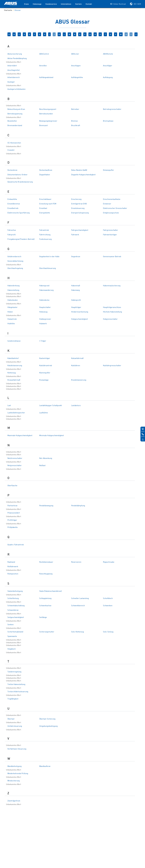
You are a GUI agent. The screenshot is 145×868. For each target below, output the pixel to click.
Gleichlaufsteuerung (48, 268)
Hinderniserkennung (80, 312)
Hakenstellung (13, 290)
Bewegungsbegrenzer (48, 121)
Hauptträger (76, 307)
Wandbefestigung (14, 766)
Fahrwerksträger (110, 235)
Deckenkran (12, 170)
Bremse (74, 121)
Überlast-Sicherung (47, 719)
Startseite (8, 10)
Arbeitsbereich (14, 77)
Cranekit (11, 150)
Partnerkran (12, 506)
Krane (26, 4)
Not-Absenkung (46, 458)
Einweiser (107, 204)
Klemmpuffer (45, 373)
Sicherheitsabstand (15, 632)
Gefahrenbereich (14, 257)
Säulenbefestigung (15, 591)
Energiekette (45, 213)
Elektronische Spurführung (19, 213)
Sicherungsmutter (47, 632)
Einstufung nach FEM (48, 204)
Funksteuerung (45, 239)
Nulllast (42, 466)
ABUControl (44, 54)
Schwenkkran (13, 610)
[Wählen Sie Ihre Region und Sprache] (135, 4)
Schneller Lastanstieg (80, 598)
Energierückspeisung (80, 213)
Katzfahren (76, 366)
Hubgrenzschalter (110, 319)
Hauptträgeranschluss (112, 307)
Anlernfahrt (12, 66)
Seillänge (43, 617)
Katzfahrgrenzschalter (112, 366)
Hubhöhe (11, 324)
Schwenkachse (45, 606)
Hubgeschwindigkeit (79, 319)
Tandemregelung (14, 672)
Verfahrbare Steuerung (17, 749)
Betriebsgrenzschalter (112, 109)
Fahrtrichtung (45, 235)
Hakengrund (44, 286)
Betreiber (75, 109)
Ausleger (11, 82)
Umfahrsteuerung (15, 726)
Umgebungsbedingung (48, 726)
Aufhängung (108, 77)
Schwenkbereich (78, 606)
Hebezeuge (37, 4)
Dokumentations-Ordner (17, 175)
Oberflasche (12, 486)
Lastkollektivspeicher (16, 413)
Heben (10, 312)
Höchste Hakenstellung (112, 312)
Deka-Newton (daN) (79, 170)
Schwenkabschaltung (16, 606)
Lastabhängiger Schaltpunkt (51, 406)
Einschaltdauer (45, 199)
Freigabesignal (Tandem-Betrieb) (21, 239)
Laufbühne (44, 413)
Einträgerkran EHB (79, 204)
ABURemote (108, 54)
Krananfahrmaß (14, 380)
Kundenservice (51, 4)
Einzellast (43, 208)
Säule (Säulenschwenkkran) (50, 591)
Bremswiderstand (15, 126)
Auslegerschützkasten (16, 89)
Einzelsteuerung (78, 208)
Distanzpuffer (108, 170)
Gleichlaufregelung (15, 268)
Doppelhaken (45, 175)
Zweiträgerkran (14, 801)
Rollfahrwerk (13, 567)
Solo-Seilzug (108, 632)
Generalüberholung (15, 261)
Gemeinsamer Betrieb (112, 257)
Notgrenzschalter (15, 466)
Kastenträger (45, 358)
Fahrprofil (12, 235)
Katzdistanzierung (15, 366)
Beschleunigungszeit (48, 109)
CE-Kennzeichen (14, 143)
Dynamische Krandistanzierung (20, 182)
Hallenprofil (76, 300)
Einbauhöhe (12, 199)
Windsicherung (14, 781)
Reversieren (76, 562)
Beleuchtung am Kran (16, 109)
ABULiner (75, 54)
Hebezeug (43, 312)
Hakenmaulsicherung (112, 286)
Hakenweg (75, 290)
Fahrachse (12, 230)
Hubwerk (43, 324)
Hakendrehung (13, 286)
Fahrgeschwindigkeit (80, 230)
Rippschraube (109, 562)
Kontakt (89, 4)
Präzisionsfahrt (14, 513)
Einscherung (76, 199)
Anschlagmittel (14, 70)
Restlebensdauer (46, 562)
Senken (11, 625)
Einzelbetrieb (13, 208)
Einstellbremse (14, 204)
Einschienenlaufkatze (112, 199)
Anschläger (108, 66)
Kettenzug (12, 373)
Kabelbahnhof (13, 358)
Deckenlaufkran (46, 170)
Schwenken (108, 606)
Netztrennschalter (15, 458)
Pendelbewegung (46, 506)
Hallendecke (44, 300)
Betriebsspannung (15, 114)
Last (9, 406)
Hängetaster (12, 307)
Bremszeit (43, 126)
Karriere (78, 4)
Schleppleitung (45, 598)
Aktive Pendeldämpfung (17, 59)
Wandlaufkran (45, 766)
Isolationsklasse (14, 341)
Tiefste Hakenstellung (16, 684)
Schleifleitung (13, 598)
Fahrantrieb (44, 230)
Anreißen (43, 66)
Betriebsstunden (46, 114)
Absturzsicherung (15, 54)
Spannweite (12, 636)
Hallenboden (13, 300)
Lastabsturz (76, 406)
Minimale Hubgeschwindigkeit (52, 436)
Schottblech (108, 598)
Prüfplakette (13, 527)
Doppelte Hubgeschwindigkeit (83, 175)
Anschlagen (76, 66)
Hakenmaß (76, 286)
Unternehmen (66, 4)
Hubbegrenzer (45, 319)
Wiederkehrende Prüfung (18, 774)
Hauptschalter (45, 307)
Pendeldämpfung (78, 506)
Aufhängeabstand (46, 77)
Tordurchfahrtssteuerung (18, 692)
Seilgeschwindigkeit (16, 617)
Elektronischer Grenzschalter (115, 208)
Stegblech (12, 649)
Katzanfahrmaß (77, 358)
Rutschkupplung (46, 574)
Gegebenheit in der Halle (49, 257)
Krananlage (44, 380)
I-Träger (43, 341)
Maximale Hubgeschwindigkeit (20, 436)
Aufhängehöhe (77, 77)
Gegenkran (76, 257)
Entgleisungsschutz (111, 213)
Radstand (11, 562)
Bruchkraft (76, 126)
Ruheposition (13, 574)
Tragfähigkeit (13, 699)
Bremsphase (108, 121)
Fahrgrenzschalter (111, 230)
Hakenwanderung (46, 290)
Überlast (11, 719)
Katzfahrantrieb (46, 366)
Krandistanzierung (79, 380)
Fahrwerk (75, 235)
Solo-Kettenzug (78, 632)
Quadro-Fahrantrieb (16, 545)
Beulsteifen (12, 121)
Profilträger (12, 520)
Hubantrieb (12, 319)
